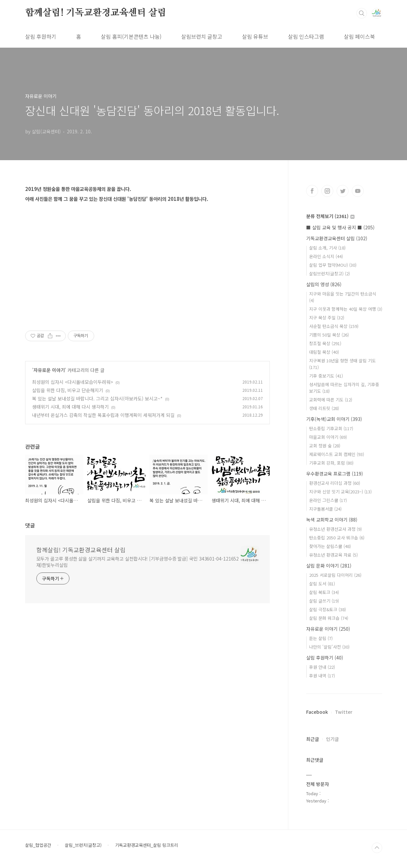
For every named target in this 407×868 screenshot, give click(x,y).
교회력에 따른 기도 (331, 400)
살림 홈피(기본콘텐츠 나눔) (131, 36)
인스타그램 (327, 191)
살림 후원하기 (41, 36)
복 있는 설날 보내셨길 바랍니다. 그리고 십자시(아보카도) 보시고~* (97, 398)
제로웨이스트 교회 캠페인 (337, 454)
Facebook (317, 712)
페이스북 (312, 191)
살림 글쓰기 (324, 601)
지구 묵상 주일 (327, 318)
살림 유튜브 (255, 36)
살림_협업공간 (38, 845)
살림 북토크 (324, 592)
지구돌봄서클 (325, 509)
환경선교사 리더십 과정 (335, 483)
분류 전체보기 (330, 216)
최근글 (313, 739)
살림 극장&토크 (327, 609)
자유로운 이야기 (49, 370)
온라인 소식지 (326, 256)
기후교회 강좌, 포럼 (331, 463)
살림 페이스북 (359, 36)
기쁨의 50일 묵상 (329, 335)
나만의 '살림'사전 (329, 647)
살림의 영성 (324, 284)
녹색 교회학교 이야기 (332, 520)
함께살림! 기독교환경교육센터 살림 (96, 13)
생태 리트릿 (324, 408)
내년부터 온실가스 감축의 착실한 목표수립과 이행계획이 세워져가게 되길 (103, 415)
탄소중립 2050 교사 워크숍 (337, 538)
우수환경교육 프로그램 (335, 474)
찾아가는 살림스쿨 (330, 546)
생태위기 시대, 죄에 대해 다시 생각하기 (70, 407)
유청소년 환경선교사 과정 (335, 529)
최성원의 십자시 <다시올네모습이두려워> (73, 382)
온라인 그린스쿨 (328, 500)
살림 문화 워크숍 (329, 618)
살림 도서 (322, 584)
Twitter (344, 712)
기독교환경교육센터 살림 (337, 238)
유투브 (358, 191)
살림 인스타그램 (306, 36)
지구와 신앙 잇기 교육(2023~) (340, 492)
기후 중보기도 (326, 376)
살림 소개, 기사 (327, 248)
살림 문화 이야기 (329, 566)
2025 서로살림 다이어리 (335, 575)
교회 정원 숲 (325, 446)
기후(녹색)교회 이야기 (334, 419)
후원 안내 (322, 667)
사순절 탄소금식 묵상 (334, 326)
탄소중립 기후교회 (331, 428)
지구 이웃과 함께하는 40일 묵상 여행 (346, 309)
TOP (377, 848)
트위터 (343, 191)
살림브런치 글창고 (202, 36)
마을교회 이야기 (328, 437)
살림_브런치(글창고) (83, 845)
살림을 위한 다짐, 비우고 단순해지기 (68, 390)
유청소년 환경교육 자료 (333, 555)
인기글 (332, 739)
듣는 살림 (321, 638)
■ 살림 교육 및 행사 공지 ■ (340, 227)
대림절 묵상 (324, 352)
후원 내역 (322, 676)
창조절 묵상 (325, 343)
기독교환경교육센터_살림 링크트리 (147, 845)
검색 (362, 13)
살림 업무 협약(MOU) (333, 265)
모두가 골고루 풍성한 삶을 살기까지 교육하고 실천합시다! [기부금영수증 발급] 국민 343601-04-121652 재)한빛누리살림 (138, 562)
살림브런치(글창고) (329, 274)
